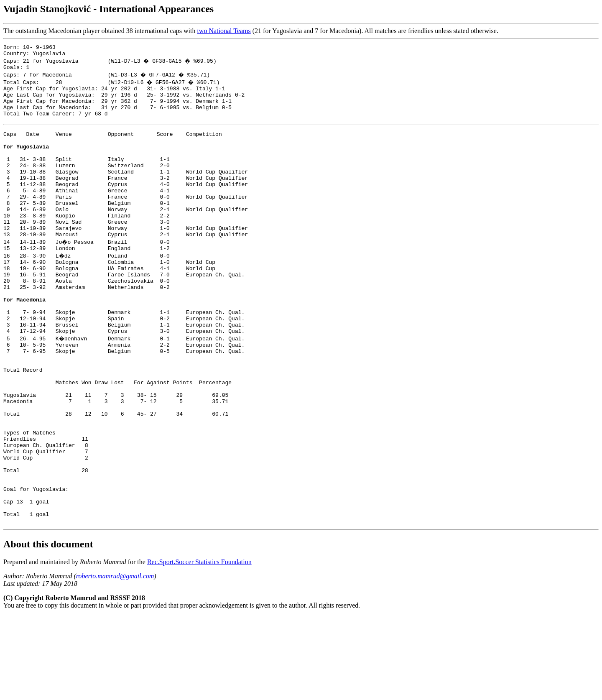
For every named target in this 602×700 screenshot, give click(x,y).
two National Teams (224, 31)
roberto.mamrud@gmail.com (115, 660)
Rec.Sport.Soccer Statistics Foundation (199, 646)
